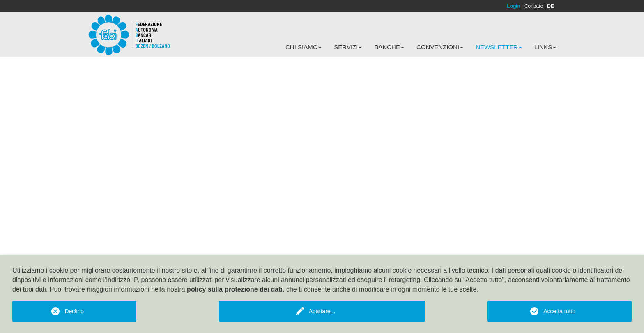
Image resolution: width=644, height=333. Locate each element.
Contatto (534, 6)
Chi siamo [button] (304, 47)
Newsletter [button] (499, 47)
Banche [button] (389, 47)
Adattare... (322, 311)
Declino (74, 311)
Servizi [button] (348, 47)
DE (551, 6)
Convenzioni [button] (440, 47)
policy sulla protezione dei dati (235, 289)
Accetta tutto (559, 311)
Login (514, 6)
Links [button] (545, 47)
